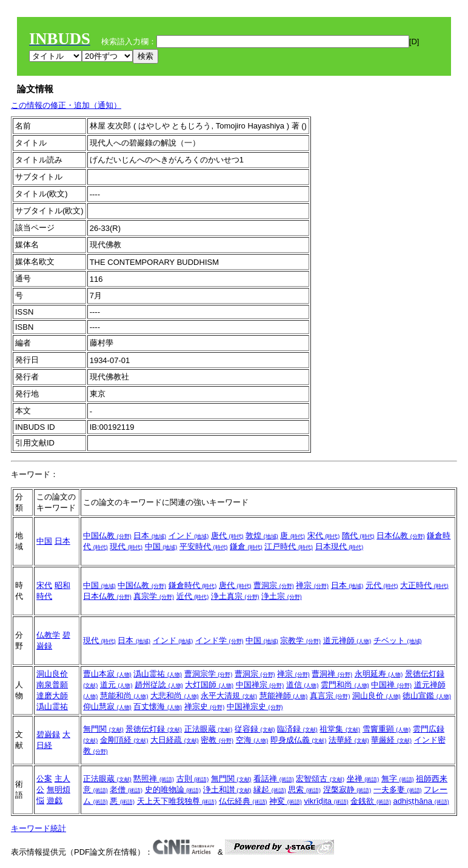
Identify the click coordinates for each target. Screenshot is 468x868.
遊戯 (55, 800)
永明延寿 (379, 674)
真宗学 (154, 596)
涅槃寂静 (347, 790)
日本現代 (339, 546)
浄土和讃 (227, 790)
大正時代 (424, 585)
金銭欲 (371, 801)
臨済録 (297, 729)
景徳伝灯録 (154, 729)
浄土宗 (282, 596)
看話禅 (274, 779)
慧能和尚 (124, 696)
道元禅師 (347, 640)
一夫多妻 (398, 790)
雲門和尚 (345, 685)
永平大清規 (229, 696)
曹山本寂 (107, 674)
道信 (303, 685)
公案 (44, 779)
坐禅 (363, 779)
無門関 (103, 729)
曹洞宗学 (209, 674)
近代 (193, 596)
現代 (126, 546)
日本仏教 (401, 536)
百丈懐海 (158, 706)
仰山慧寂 (107, 706)
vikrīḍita (326, 801)
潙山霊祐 (52, 706)
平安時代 (204, 546)
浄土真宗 (235, 596)
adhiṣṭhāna (421, 801)
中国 (44, 541)
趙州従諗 (159, 685)
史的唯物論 (173, 790)
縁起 (270, 790)
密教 (217, 740)
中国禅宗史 (255, 706)
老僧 (126, 790)
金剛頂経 (124, 740)
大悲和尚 (175, 696)
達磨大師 (52, 696)
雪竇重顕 (387, 729)
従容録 (255, 729)
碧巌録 (48, 734)
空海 (252, 740)
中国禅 (391, 685)
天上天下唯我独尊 (177, 801)
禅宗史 (205, 706)
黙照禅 (154, 779)
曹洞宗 (274, 585)
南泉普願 (52, 685)
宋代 (324, 536)
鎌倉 (246, 546)
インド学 (219, 640)
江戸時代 (289, 546)
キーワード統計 (38, 828)
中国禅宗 (260, 685)
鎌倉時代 (193, 585)
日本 (62, 541)
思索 (304, 790)
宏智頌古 (320, 779)
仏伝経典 (243, 801)
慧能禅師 (284, 696)
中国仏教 (107, 536)
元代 (382, 585)
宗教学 (300, 640)
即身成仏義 (299, 740)
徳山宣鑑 (427, 696)
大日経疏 (175, 740)
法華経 (349, 740)
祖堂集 (340, 729)
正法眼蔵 (209, 729)
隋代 (358, 536)
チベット (398, 640)
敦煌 (262, 536)
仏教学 (48, 635)
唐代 (227, 536)
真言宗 (330, 696)
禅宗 (312, 585)
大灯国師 (209, 685)
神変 (286, 801)
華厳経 (391, 740)
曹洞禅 (332, 674)
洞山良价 (52, 674)
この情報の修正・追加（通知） (66, 105)
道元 (116, 685)
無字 (398, 779)
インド (189, 536)
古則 (193, 779)
